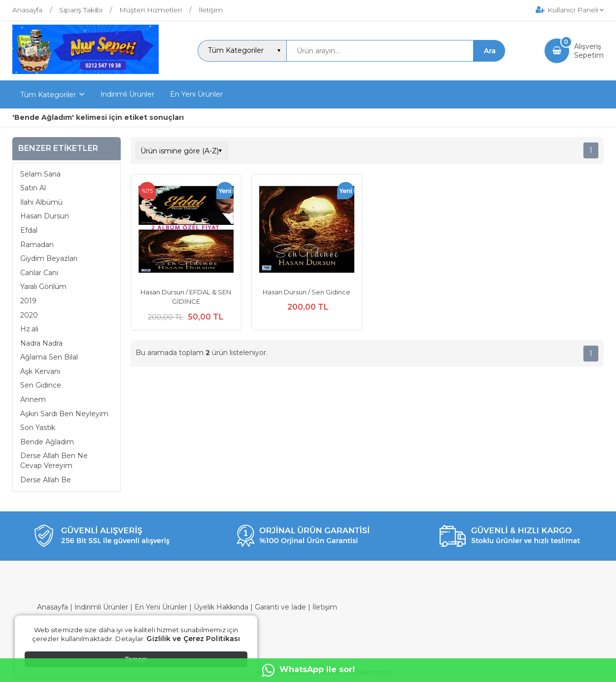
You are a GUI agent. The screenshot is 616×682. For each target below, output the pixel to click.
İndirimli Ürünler (101, 607)
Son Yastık (38, 428)
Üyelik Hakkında (221, 607)
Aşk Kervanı (40, 371)
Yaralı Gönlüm (43, 287)
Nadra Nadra (41, 343)
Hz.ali (29, 329)
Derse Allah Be (46, 480)
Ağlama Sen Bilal (49, 357)
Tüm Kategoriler (48, 95)
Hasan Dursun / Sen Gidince (307, 292)
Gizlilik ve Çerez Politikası (193, 639)
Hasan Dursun (45, 216)
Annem (33, 399)
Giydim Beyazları (49, 258)
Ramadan (37, 245)
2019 (28, 301)
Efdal (29, 230)
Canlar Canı (39, 273)
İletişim (325, 607)
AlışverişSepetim (589, 51)
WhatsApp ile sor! (308, 670)
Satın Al (33, 188)
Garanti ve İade (280, 607)
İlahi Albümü (41, 202)
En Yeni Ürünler (161, 607)
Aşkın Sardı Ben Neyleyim (64, 414)
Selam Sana (40, 174)
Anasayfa (52, 607)
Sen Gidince (41, 385)
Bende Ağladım (47, 442)
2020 (29, 315)
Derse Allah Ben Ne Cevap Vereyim (54, 461)
